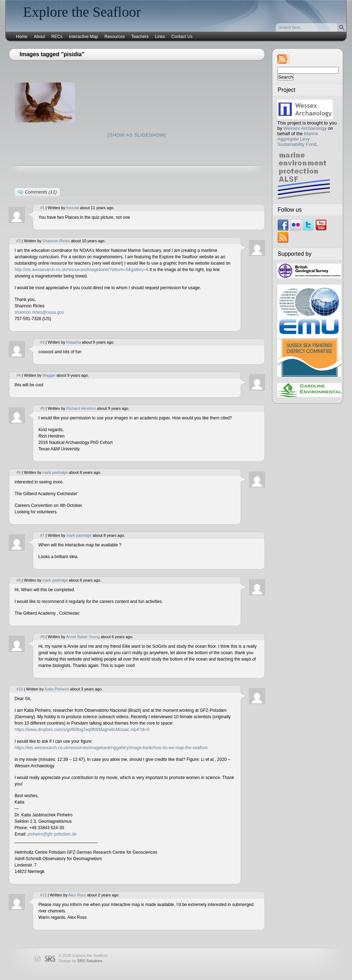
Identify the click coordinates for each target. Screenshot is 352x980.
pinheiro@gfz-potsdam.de (52, 834)
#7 (42, 535)
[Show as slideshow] (137, 135)
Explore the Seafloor (82, 12)
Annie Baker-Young (83, 637)
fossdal (73, 208)
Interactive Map (84, 37)
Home (22, 37)
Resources (115, 37)
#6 (18, 472)
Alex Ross (77, 895)
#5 (42, 408)
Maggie (49, 375)
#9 (42, 637)
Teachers (140, 37)
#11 (43, 895)
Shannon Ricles (56, 241)
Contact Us (182, 37)
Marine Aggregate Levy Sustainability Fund (298, 139)
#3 (42, 342)
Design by (81, 961)
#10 (20, 689)
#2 (18, 241)
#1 (42, 208)
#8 (18, 580)
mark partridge (55, 472)
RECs (57, 37)
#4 (18, 375)
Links (160, 37)
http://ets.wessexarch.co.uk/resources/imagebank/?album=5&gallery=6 (81, 270)
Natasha (74, 342)
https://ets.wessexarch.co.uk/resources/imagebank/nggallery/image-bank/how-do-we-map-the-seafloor (111, 748)
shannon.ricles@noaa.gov (39, 312)
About (39, 37)
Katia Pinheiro (57, 689)
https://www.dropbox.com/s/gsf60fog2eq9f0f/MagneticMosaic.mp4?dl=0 (82, 730)
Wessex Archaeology (305, 128)
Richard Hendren (81, 408)
